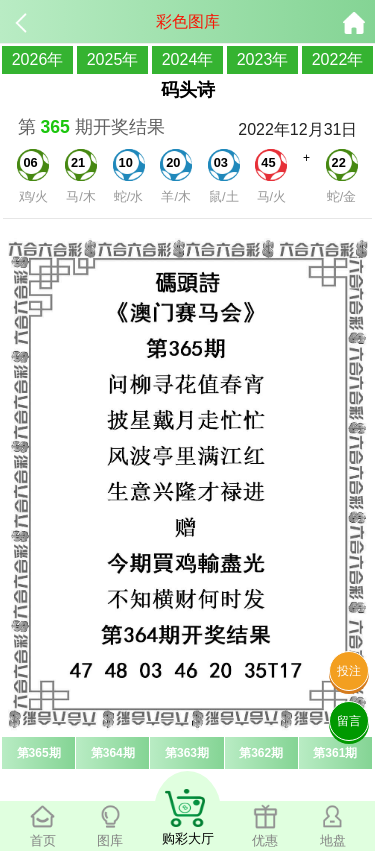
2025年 (113, 59)
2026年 (38, 59)
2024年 (188, 59)
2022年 (338, 59)
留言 (349, 721)
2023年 (263, 59)
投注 (349, 671)
